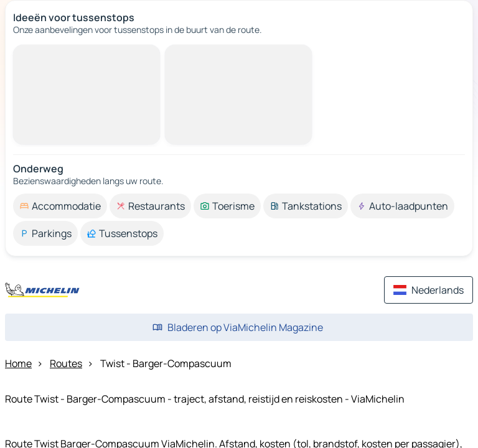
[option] (60, 206)
